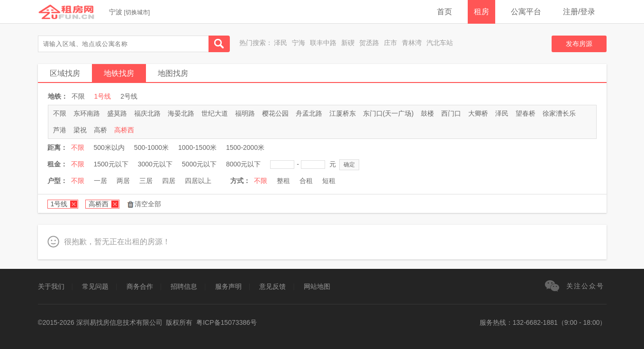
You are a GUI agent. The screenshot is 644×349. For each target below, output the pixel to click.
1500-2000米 (245, 147)
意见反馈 (272, 286)
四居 (169, 181)
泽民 (281, 43)
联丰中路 (323, 43)
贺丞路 (369, 43)
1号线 (103, 96)
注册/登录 (579, 12)
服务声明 (228, 286)
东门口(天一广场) (388, 113)
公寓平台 (526, 12)
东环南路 (87, 113)
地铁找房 (119, 73)
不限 (78, 96)
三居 (146, 181)
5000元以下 (199, 164)
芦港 (60, 130)
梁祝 (80, 130)
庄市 (390, 43)
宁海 (299, 43)
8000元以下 (243, 164)
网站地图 (317, 286)
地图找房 (173, 73)
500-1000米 (151, 147)
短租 (329, 181)
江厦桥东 (343, 113)
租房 (481, 12)
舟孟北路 (309, 113)
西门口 (451, 113)
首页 (444, 12)
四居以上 (198, 181)
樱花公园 (275, 113)
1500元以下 (111, 164)
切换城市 (137, 12)
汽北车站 (440, 43)
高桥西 (124, 130)
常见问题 (95, 286)
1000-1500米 (197, 147)
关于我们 (51, 286)
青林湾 (412, 43)
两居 (123, 181)
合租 (306, 181)
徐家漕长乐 (559, 113)
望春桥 (526, 113)
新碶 (348, 43)
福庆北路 (147, 113)
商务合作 (140, 286)
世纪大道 (215, 113)
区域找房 (65, 73)
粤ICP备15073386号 (227, 322)
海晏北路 (181, 113)
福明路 (245, 113)
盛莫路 (117, 113)
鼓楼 (427, 113)
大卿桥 (478, 113)
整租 (283, 181)
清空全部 (148, 204)
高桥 (100, 130)
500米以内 (109, 147)
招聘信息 (184, 286)
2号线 (129, 96)
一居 (100, 181)
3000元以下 (155, 164)
